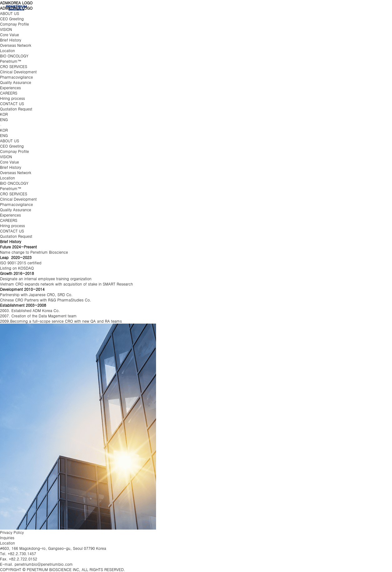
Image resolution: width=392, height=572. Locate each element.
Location (7, 50)
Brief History (11, 40)
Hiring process (12, 98)
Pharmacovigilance (17, 77)
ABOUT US (10, 13)
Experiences (10, 88)
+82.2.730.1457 (22, 553)
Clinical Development (18, 72)
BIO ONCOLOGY (14, 56)
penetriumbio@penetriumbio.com (44, 564)
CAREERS (9, 93)
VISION (6, 29)
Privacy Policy (12, 532)
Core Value (10, 34)
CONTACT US (12, 103)
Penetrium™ (11, 61)
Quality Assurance (16, 82)
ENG (4, 119)
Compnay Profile (15, 24)
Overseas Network (16, 45)
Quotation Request (16, 109)
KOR (4, 114)
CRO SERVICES (14, 66)
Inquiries (7, 538)
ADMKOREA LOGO (16, 3)
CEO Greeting (12, 19)
